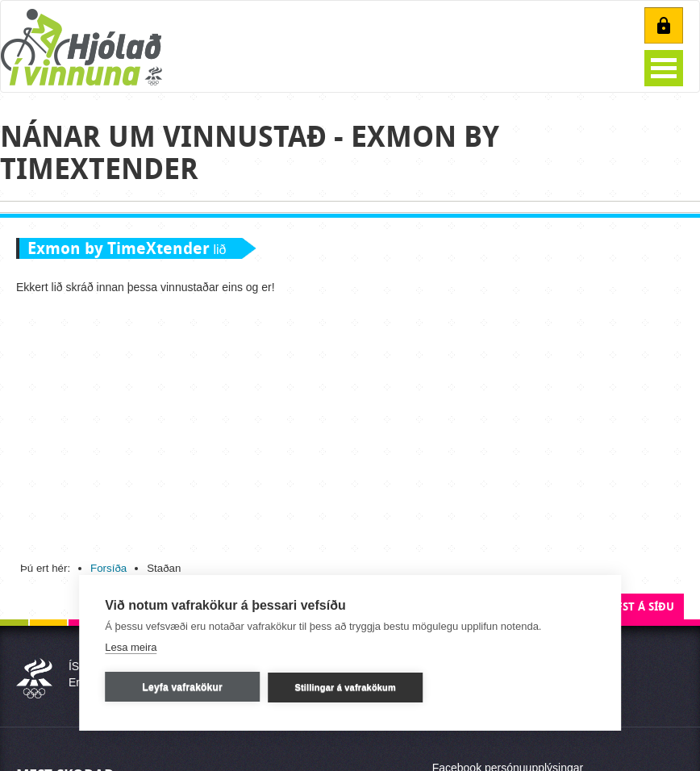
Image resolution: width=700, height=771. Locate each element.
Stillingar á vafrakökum (345, 687)
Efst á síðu (642, 607)
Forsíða (108, 568)
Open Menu (664, 68)
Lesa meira (131, 647)
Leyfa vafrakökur (183, 687)
